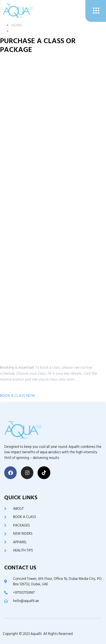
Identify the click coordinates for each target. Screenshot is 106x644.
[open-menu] (96, 11)
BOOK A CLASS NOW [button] (18, 396)
